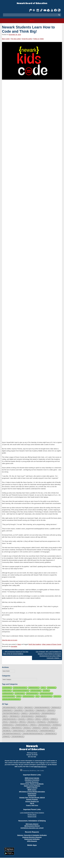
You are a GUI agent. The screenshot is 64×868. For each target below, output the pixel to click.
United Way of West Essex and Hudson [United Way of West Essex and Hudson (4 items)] (33, 734)
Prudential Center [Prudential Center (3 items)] (8, 725)
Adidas (19, 696)
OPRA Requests (32, 841)
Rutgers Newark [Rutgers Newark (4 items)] (16, 728)
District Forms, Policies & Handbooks (32, 784)
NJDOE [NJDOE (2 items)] (30, 719)
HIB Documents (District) (32, 826)
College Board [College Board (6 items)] (40, 710)
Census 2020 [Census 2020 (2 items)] (18, 710)
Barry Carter (6, 39)
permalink (14, 646)
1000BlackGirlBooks (8, 693)
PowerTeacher (32, 794)
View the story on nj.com (10, 640)
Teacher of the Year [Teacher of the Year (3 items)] (32, 731)
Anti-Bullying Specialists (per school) (32, 828)
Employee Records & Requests (32, 837)
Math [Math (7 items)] (5, 716)
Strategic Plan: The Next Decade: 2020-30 (32, 798)
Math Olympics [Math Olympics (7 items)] (14, 716)
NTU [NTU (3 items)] (5, 722)
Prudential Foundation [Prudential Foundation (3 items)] (21, 725)
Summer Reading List (32, 801)
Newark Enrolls (32, 817)
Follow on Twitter (39, 39)
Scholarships (32, 796)
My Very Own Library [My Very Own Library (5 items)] (27, 716)
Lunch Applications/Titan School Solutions (32, 813)
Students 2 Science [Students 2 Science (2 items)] (18, 731)
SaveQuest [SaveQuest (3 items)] (36, 728)
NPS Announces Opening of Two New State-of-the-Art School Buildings (16, 653)
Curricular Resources (32, 782)
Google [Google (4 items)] (24, 713)
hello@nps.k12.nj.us (40, 767)
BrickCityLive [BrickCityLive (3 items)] (56, 707)
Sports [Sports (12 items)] (54, 728)
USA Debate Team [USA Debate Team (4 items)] (50, 734)
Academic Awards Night (8, 696)
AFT (37, 696)
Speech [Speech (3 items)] (45, 728)
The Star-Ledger (16, 39)
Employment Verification (32, 839)
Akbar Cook (57, 696)
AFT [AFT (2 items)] (20, 707)
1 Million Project (7, 690)
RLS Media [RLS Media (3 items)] (56, 725)
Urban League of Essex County (52, 644)
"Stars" (43, 687)
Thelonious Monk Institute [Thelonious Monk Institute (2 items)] (47, 731)
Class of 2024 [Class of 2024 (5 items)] (29, 710)
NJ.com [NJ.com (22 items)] (21, 719)
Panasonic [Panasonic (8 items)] (13, 722)
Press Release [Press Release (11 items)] (52, 722)
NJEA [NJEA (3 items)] (38, 719)
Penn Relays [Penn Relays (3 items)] (41, 722)
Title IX (32, 803)
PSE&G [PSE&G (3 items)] (33, 725)
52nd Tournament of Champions (21, 690)
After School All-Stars (46, 696)
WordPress (33, 771)
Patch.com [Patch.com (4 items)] (31, 722)
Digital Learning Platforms (32, 786)
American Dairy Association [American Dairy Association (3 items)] (42, 707)
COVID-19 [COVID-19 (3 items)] (51, 710)
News (19, 644)
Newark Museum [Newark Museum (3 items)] (40, 716)
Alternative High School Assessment (11, 699)
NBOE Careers (32, 790)
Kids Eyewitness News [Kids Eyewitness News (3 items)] (48, 713)
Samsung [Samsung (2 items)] (27, 728)
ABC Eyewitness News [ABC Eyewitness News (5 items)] (9, 707)
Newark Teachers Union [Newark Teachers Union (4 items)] (9, 719)
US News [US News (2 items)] (6, 736)
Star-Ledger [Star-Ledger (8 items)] (7, 731)
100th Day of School (36, 690)
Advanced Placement (28, 696)
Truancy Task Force (32, 805)
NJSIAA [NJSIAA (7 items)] (54, 719)
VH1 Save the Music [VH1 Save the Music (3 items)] (18, 736)
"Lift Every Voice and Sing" (20, 687)
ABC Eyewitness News (32, 693)
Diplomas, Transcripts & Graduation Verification (32, 835)
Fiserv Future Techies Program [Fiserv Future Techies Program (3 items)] (11, 713)
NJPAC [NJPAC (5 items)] (45, 719)
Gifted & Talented (32, 788)
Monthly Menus (32, 815)
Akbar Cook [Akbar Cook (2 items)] (28, 707)
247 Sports (46, 690)
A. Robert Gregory (20, 693)
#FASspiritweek (51, 687)
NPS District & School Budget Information (32, 792)
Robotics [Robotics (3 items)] (6, 728)
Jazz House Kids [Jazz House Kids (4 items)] (34, 713)
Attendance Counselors (32, 780)
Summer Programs (32, 799)
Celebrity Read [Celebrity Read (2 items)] (7, 710)
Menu (32, 21)
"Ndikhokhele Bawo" (34, 687)
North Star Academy (35, 644)
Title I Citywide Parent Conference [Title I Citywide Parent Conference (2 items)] (11, 734)
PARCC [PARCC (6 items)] (22, 722)
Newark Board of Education (32, 3)
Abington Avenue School (46, 693)
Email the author (27, 39)
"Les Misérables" (7, 687)
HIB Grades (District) (32, 824)
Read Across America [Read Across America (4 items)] (44, 725)
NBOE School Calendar (32, 778)
